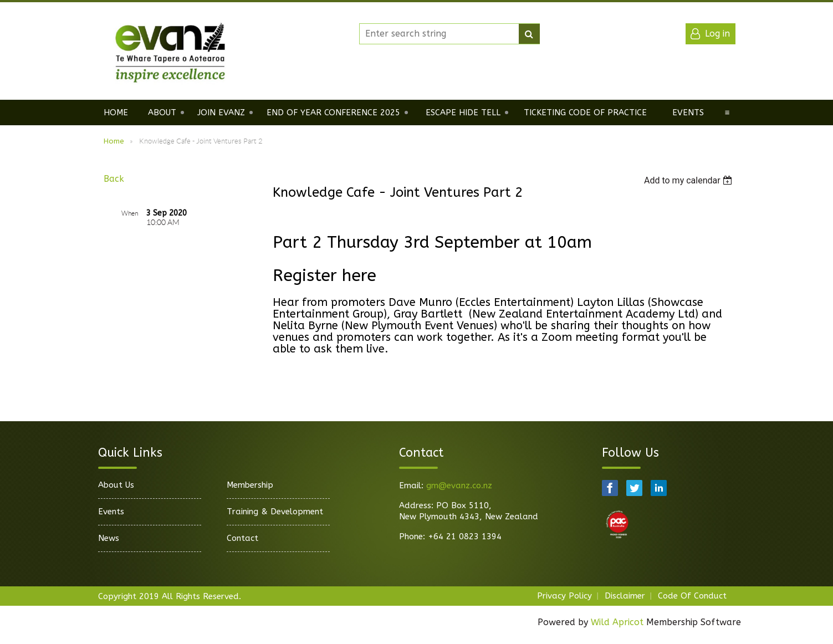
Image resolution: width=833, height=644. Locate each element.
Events (111, 512)
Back (114, 179)
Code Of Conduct (692, 596)
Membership (250, 485)
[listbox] (690, 180)
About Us (116, 485)
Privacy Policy (564, 596)
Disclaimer (625, 596)
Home (114, 141)
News (109, 538)
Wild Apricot (617, 622)
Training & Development (275, 512)
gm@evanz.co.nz (459, 485)
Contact (242, 538)
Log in (717, 34)
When (130, 213)
